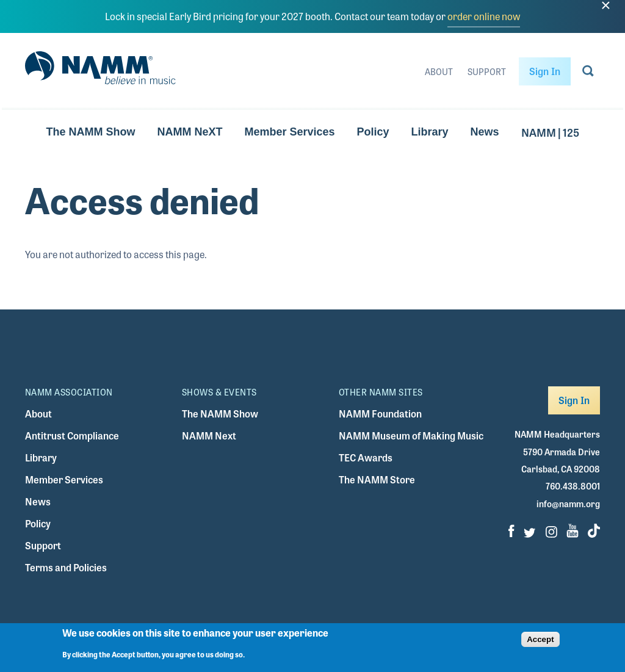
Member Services (289, 132)
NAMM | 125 (550, 132)
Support (487, 71)
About (439, 71)
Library (430, 132)
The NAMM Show (90, 132)
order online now (484, 16)
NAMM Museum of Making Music (411, 435)
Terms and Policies (66, 567)
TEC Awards (366, 457)
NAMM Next (209, 435)
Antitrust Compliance (72, 435)
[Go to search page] (588, 73)
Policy (373, 132)
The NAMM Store (377, 479)
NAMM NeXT (190, 132)
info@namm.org (568, 504)
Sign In (545, 71)
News (485, 132)
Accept (540, 644)
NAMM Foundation (380, 414)
